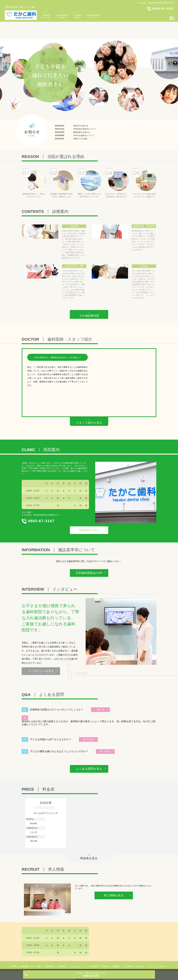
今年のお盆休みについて (84, 119)
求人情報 (128, 949)
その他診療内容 (89, 299)
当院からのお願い (81, 122)
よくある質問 (92, 949)
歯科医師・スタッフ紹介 (31, 949)
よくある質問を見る (89, 752)
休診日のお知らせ (81, 109)
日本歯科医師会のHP (89, 556)
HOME (14, 949)
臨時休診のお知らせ (82, 115)
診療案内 (62, 949)
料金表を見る (89, 841)
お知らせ (140, 949)
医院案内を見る (89, 513)
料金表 (105, 949)
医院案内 (50, 949)
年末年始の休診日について (85, 112)
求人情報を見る (114, 878)
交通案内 (116, 949)
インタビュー (76, 949)
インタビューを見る (41, 654)
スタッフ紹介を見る (89, 406)
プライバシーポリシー (158, 949)
